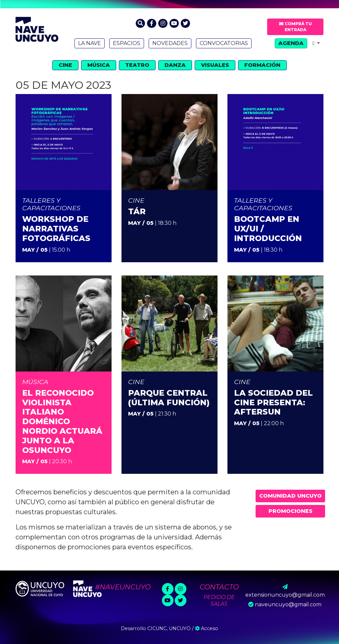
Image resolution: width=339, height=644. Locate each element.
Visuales (215, 65)
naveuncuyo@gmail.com (288, 604)
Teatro (137, 65)
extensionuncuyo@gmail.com (285, 595)
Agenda (291, 43)
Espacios (127, 43)
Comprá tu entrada (295, 27)
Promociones (291, 511)
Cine (65, 65)
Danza (175, 65)
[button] (140, 23)
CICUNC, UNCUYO (169, 628)
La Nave (90, 43)
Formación (262, 65)
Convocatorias (224, 43)
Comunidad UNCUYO (291, 496)
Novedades (170, 43)
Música (99, 65)
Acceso (207, 628)
